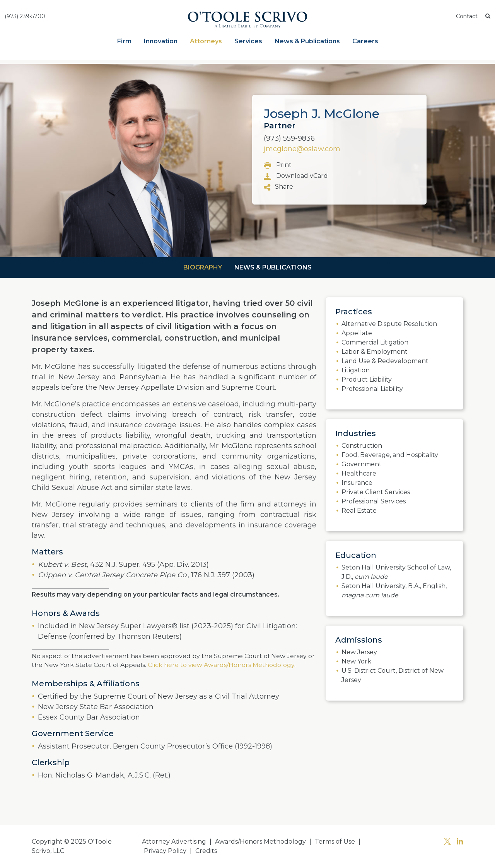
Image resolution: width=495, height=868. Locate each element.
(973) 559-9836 (289, 138)
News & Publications (307, 41)
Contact (467, 16)
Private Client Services (376, 492)
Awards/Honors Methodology (260, 842)
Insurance (357, 483)
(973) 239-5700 (25, 16)
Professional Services (374, 501)
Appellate (357, 333)
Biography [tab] (203, 267)
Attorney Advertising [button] (174, 842)
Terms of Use (335, 842)
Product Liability (367, 379)
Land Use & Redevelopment (385, 361)
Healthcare (359, 473)
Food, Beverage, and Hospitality (390, 455)
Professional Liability (372, 389)
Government (362, 464)
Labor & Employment (375, 352)
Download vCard (296, 176)
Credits (206, 851)
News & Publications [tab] (273, 267)
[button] (488, 16)
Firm (124, 41)
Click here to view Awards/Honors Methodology (220, 665)
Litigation (356, 370)
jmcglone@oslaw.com (302, 149)
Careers (365, 41)
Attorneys (206, 41)
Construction (362, 446)
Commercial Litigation (375, 342)
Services (248, 41)
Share (278, 187)
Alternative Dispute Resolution (389, 324)
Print (278, 165)
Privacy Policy (165, 851)
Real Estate (359, 511)
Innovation (161, 41)
